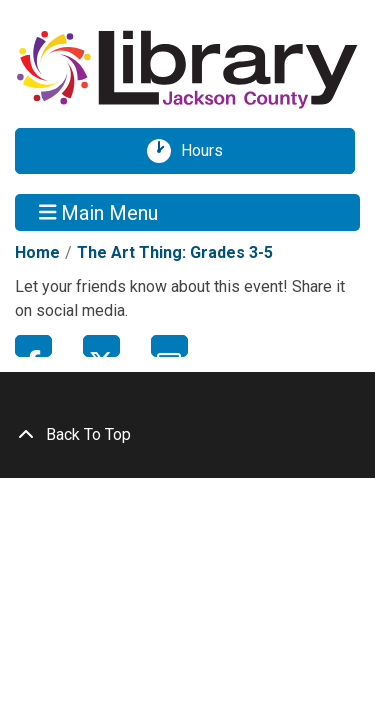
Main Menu (99, 212)
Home (37, 252)
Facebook (33, 346)
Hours (209, 151)
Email (169, 346)
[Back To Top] (187, 435)
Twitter (101, 346)
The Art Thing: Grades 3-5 (175, 252)
